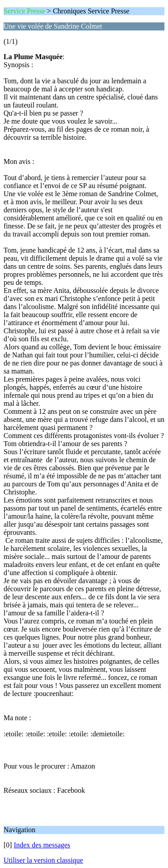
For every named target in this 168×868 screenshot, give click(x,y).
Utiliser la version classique (43, 860)
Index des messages (42, 845)
